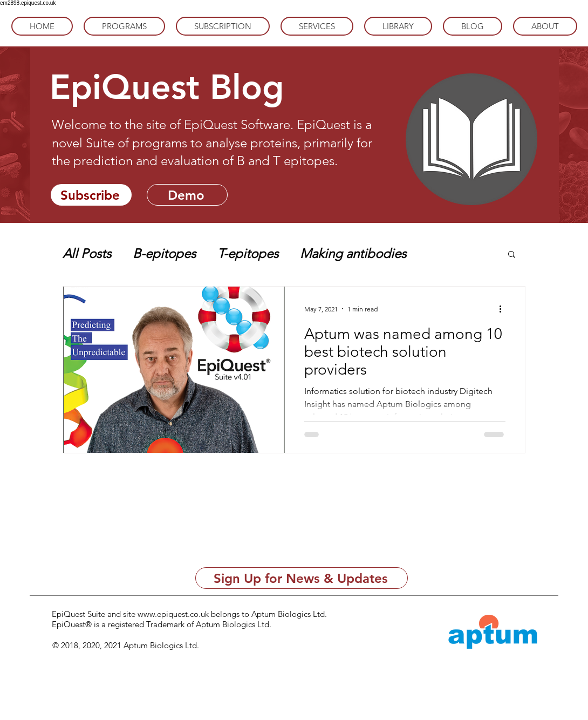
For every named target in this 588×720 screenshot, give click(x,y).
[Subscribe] (91, 195)
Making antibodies (353, 253)
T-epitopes (248, 253)
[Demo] (187, 195)
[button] (512, 255)
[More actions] (504, 309)
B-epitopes (164, 253)
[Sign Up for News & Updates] (302, 578)
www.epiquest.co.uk (173, 614)
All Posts (87, 253)
